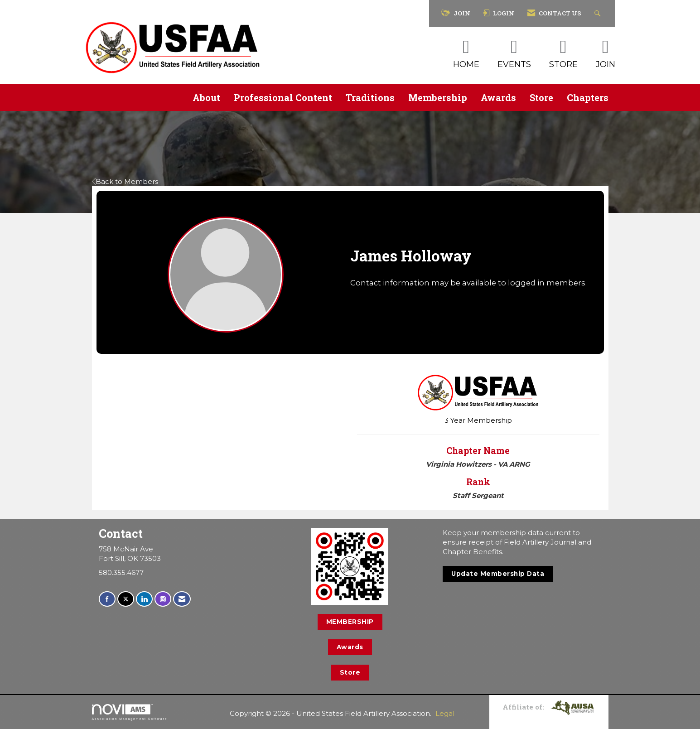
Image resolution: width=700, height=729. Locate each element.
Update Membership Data (498, 574)
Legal (445, 713)
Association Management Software (130, 712)
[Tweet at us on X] (126, 599)
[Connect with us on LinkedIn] (144, 599)
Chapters (588, 97)
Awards (498, 97)
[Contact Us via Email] (182, 599)
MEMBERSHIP (350, 622)
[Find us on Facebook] (107, 599)
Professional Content (283, 97)
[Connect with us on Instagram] (163, 599)
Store (541, 97)
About (206, 97)
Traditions (370, 97)
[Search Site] (599, 13)
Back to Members (125, 181)
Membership (438, 97)
